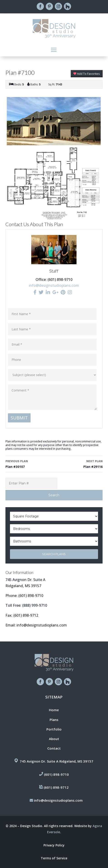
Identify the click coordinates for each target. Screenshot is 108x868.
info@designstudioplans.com (54, 285)
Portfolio (54, 729)
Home (54, 710)
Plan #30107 (29, 464)
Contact (54, 748)
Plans (54, 720)
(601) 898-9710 (31, 596)
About (54, 739)
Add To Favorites (87, 74)
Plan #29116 (79, 464)
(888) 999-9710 (35, 605)
